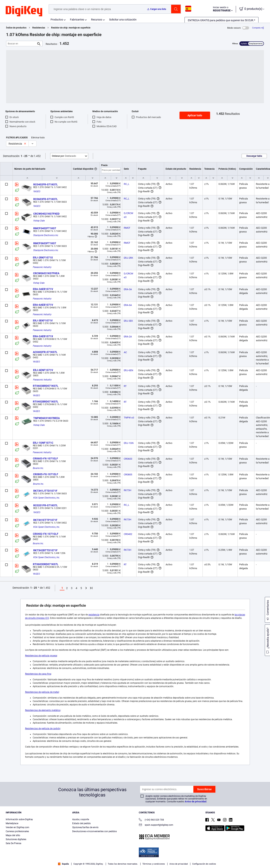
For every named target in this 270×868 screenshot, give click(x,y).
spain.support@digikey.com (156, 825)
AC (125, 352)
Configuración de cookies (204, 864)
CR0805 (128, 475)
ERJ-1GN (129, 443)
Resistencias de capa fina (38, 674)
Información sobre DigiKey (19, 819)
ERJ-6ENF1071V (43, 370)
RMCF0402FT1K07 (45, 228)
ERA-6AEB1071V (43, 305)
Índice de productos (16, 28)
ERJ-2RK (128, 258)
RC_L (127, 184)
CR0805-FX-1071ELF (46, 474)
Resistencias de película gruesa (41, 656)
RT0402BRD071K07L (46, 402)
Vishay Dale (39, 221)
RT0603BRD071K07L (46, 386)
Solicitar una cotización (123, 20)
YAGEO (37, 191)
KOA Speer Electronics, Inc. (47, 498)
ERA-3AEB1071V (43, 289)
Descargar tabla (254, 156)
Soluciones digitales (16, 839)
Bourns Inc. (38, 468)
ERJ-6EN (128, 370)
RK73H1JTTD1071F (45, 491)
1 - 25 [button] (24, 156)
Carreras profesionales (17, 831)
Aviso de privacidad (196, 801)
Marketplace (12, 823)
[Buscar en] (21, 44)
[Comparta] (258, 28)
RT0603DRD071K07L (46, 564)
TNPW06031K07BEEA (46, 418)
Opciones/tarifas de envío (85, 827)
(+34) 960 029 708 (151, 820)
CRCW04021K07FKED (46, 214)
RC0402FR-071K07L (46, 184)
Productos (57, 20)
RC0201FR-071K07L (46, 505)
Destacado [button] (64, 156)
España (63, 864)
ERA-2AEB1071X (43, 336)
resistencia (94, 615)
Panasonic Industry (42, 267)
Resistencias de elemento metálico (43, 710)
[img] (24, 11)
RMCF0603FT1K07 (45, 243)
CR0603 (128, 459)
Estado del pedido (81, 823)
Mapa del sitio (13, 835)
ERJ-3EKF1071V (43, 321)
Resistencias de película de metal (42, 692)
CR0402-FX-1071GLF (46, 534)
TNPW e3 (129, 418)
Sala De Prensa (13, 843)
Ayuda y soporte (81, 819)
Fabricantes (77, 20)
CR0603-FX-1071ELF (45, 458)
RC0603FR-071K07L (46, 199)
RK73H (127, 490)
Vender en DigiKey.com (17, 827)
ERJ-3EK (128, 321)
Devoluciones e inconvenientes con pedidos (94, 831)
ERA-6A (128, 305)
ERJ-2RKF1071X (43, 258)
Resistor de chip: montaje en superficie (71, 28)
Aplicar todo (195, 115)
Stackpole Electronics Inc (46, 235)
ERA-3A (128, 289)
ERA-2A (128, 337)
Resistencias (39, 28)
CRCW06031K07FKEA (46, 273)
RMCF (127, 228)
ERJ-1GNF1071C (43, 443)
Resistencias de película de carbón (43, 729)
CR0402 (128, 534)
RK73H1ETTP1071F (45, 520)
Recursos (97, 20)
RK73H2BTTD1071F (45, 550)
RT (125, 386)
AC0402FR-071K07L (45, 352)
